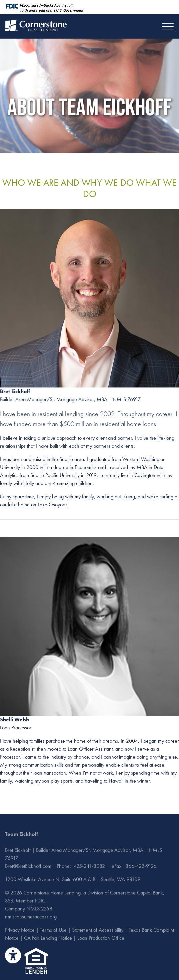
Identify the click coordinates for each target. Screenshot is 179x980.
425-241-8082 (89, 866)
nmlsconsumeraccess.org (31, 917)
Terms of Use (53, 930)
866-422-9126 (141, 866)
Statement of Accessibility (98, 930)
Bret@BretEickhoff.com (28, 866)
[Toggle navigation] (168, 27)
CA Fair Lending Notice (48, 938)
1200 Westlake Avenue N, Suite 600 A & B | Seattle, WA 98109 (73, 879)
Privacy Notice (20, 930)
